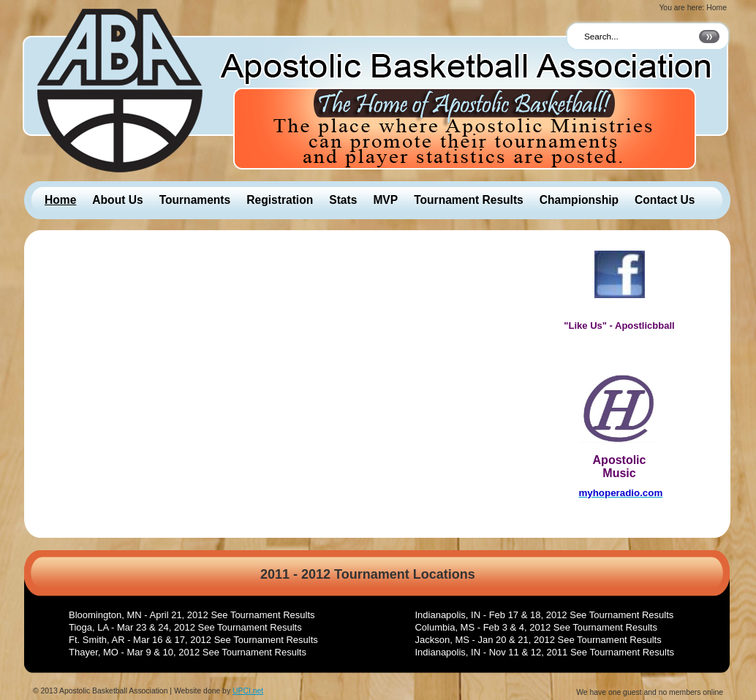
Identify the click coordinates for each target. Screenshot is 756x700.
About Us (117, 200)
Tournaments (195, 200)
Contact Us (665, 200)
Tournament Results (469, 200)
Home (60, 200)
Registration (280, 200)
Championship (579, 200)
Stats (343, 200)
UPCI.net (248, 691)
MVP (385, 200)
